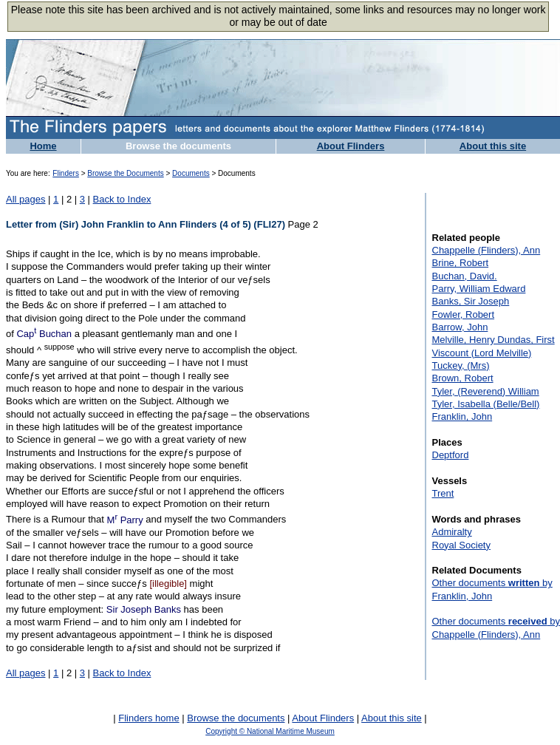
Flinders (66, 173)
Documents (191, 173)
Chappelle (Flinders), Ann (486, 250)
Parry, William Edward (479, 289)
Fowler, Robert (464, 314)
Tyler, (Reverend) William (486, 391)
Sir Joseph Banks (144, 609)
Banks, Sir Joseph (471, 301)
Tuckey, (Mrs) (461, 365)
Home (43, 146)
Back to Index (122, 199)
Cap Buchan (44, 334)
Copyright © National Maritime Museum (270, 731)
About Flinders (351, 146)
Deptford (451, 455)
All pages (25, 199)
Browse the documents (178, 146)
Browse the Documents (125, 173)
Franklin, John (462, 416)
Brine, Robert (461, 263)
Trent (443, 493)
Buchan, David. (465, 276)
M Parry (125, 520)
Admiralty (452, 532)
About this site (493, 146)
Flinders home (148, 718)
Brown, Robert (463, 378)
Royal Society (461, 545)
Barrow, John (460, 327)
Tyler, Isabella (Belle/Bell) (486, 404)
